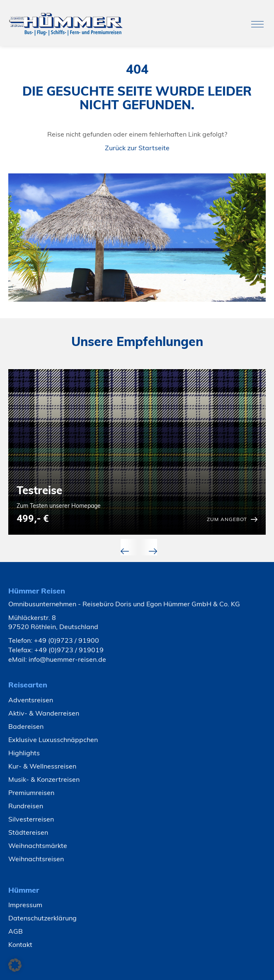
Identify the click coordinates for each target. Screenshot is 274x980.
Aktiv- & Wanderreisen (44, 713)
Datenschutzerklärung (42, 918)
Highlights (24, 753)
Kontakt (20, 944)
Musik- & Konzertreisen (44, 779)
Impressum (25, 905)
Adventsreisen (31, 700)
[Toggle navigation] (257, 24)
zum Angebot (227, 519)
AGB (16, 931)
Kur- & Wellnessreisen (42, 766)
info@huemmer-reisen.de (67, 659)
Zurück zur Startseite (137, 148)
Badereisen (26, 726)
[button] (15, 965)
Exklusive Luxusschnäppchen (53, 740)
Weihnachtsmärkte (38, 845)
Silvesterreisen (31, 819)
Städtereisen (28, 832)
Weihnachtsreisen (36, 859)
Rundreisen (26, 806)
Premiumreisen (31, 793)
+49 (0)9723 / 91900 (67, 640)
